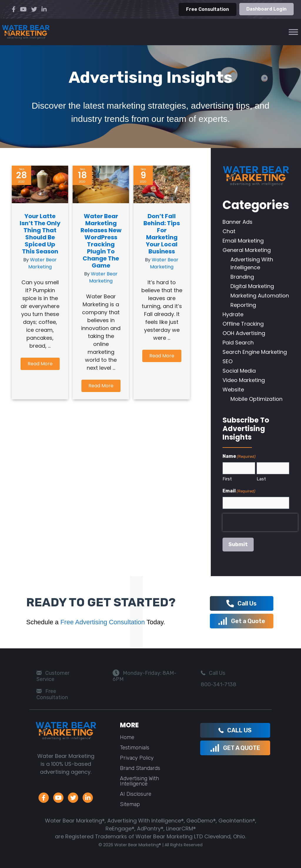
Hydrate (233, 314)
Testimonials (135, 748)
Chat (229, 231)
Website (233, 390)
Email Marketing (243, 241)
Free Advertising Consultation (102, 622)
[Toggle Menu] (293, 32)
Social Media (239, 371)
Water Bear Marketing (42, 263)
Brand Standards (140, 768)
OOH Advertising (244, 333)
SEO (228, 361)
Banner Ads (238, 222)
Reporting (243, 305)
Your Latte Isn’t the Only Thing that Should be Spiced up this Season (40, 234)
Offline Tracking (243, 324)
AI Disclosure (136, 794)
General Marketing (247, 250)
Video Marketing (244, 380)
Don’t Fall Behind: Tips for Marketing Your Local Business (162, 234)
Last (261, 479)
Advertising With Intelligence (139, 781)
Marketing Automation (260, 296)
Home (127, 737)
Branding (242, 277)
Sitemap (130, 804)
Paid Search (238, 343)
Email (239, 491)
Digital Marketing (252, 286)
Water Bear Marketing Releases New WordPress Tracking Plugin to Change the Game (101, 241)
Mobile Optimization (256, 399)
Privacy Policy (137, 758)
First (227, 479)
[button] (40, 364)
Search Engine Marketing (255, 352)
